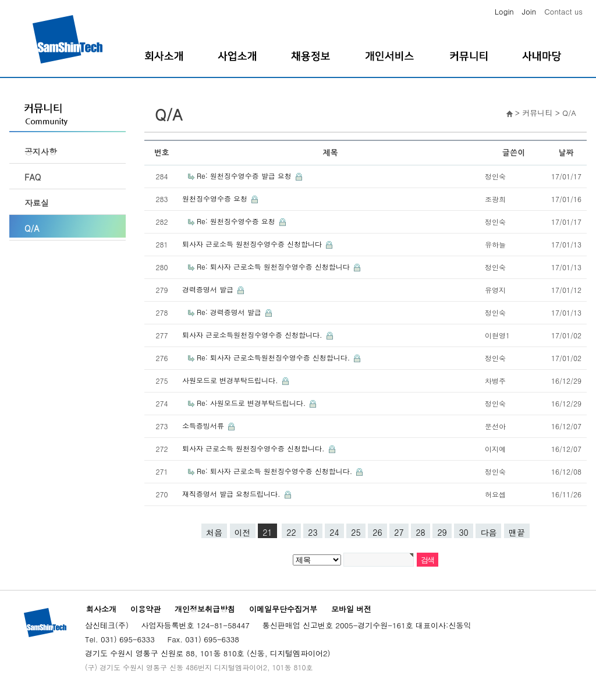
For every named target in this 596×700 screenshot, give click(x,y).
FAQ (33, 177)
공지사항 (41, 151)
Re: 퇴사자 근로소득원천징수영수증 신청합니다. (274, 357)
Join (529, 11)
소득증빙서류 (204, 425)
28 (420, 532)
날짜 (566, 153)
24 (334, 532)
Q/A (32, 228)
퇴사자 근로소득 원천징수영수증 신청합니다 (253, 244)
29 (442, 532)
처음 (214, 532)
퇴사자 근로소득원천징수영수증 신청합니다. (253, 335)
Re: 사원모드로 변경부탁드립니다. (252, 403)
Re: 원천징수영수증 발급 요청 (245, 176)
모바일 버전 (351, 609)
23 (313, 532)
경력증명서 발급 (209, 289)
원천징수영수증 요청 (216, 198)
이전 (243, 532)
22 (291, 532)
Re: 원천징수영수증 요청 (237, 221)
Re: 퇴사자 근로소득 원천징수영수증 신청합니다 (274, 266)
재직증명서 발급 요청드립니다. (233, 494)
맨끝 (517, 532)
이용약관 (146, 609)
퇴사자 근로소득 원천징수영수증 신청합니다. (255, 448)
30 (463, 532)
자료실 (37, 203)
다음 (488, 532)
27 (399, 532)
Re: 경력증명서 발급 (230, 312)
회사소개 (101, 609)
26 (377, 532)
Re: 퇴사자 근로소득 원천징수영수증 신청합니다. (276, 471)
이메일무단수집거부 (283, 609)
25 (356, 532)
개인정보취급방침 (205, 609)
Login (504, 11)
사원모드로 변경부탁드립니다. (231, 380)
